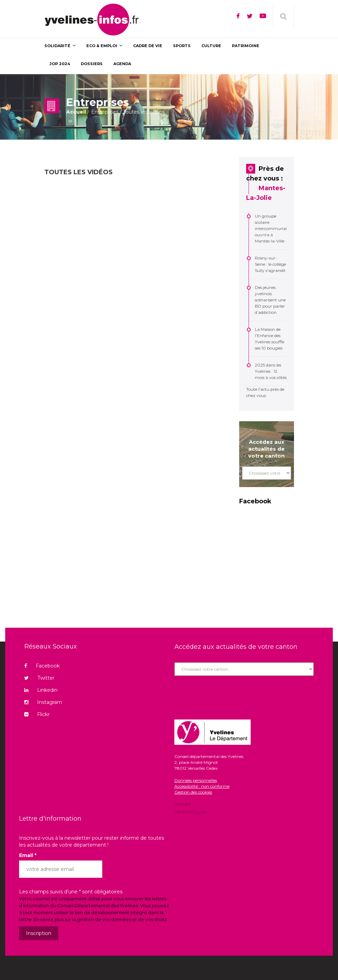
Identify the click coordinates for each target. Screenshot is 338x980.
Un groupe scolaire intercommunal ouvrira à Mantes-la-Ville (271, 228)
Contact (183, 805)
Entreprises (105, 112)
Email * (28, 855)
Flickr (37, 714)
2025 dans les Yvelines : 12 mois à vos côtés (271, 371)
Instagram (43, 702)
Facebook (42, 666)
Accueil (76, 112)
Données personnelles (196, 780)
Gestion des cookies (193, 792)
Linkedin (41, 690)
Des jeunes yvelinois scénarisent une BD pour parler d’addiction (270, 300)
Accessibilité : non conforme (202, 786)
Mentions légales (191, 811)
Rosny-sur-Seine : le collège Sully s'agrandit (270, 264)
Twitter (39, 678)
